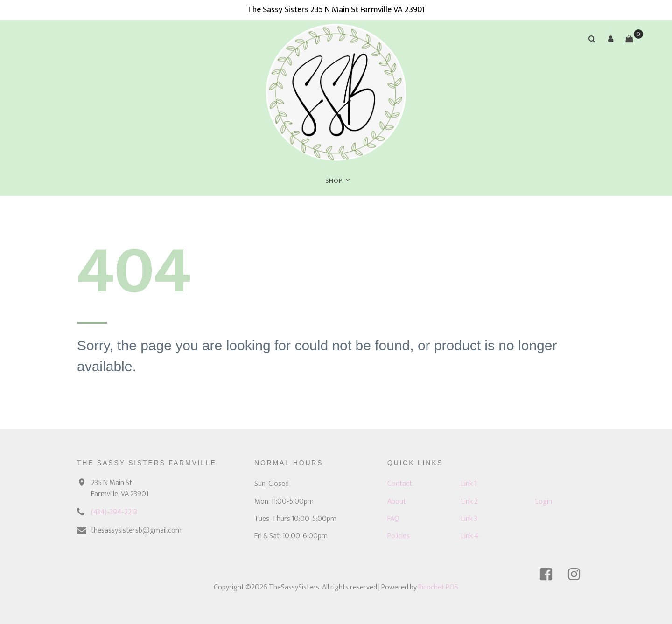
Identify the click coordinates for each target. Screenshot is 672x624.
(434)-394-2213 (114, 512)
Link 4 (470, 536)
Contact (400, 484)
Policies (399, 536)
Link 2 (469, 502)
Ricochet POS (438, 587)
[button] (610, 39)
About (397, 502)
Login (544, 502)
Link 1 (469, 484)
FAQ (393, 519)
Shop (334, 181)
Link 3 (469, 519)
